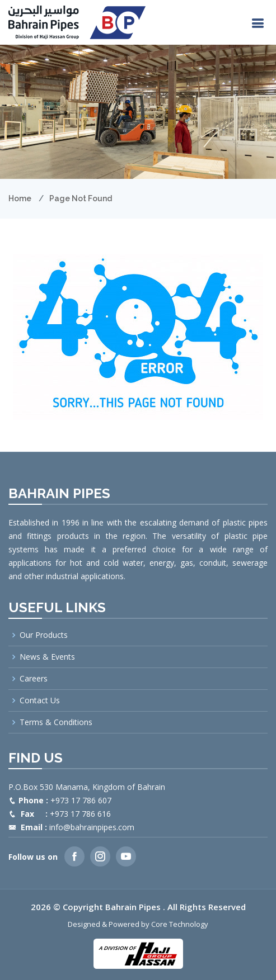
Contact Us (40, 700)
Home (20, 198)
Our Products (44, 635)
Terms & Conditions (56, 722)
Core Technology (180, 924)
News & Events (47, 657)
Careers (34, 679)
